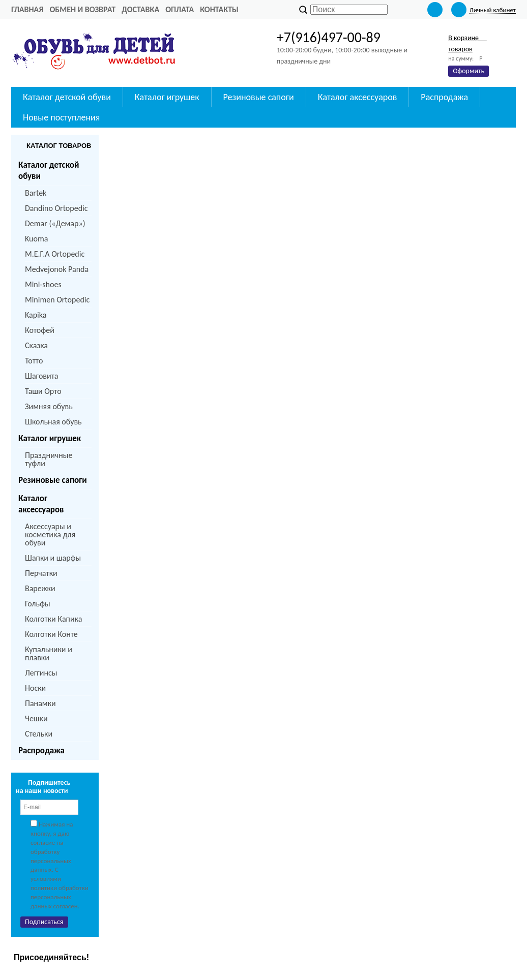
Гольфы (38, 604)
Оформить (469, 71)
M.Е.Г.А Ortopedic (55, 254)
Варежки (40, 588)
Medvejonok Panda (57, 269)
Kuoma (36, 239)
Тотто (34, 361)
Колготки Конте (51, 634)
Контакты (219, 9)
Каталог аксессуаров (41, 504)
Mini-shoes (43, 284)
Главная (27, 9)
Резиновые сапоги (53, 480)
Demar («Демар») (55, 223)
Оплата (180, 9)
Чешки (36, 718)
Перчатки (41, 573)
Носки (35, 688)
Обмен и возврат (82, 9)
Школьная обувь (53, 422)
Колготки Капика (53, 619)
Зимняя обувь (49, 406)
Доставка (140, 9)
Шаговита (42, 376)
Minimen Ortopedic (57, 300)
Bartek (36, 193)
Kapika (36, 315)
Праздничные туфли (49, 459)
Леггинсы (41, 673)
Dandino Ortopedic (56, 208)
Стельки (39, 734)
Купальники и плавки (49, 653)
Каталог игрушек (50, 438)
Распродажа (41, 751)
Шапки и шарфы (53, 558)
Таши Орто (43, 391)
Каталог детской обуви (49, 171)
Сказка (36, 345)
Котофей (40, 330)
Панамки (40, 703)
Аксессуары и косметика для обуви (50, 534)
